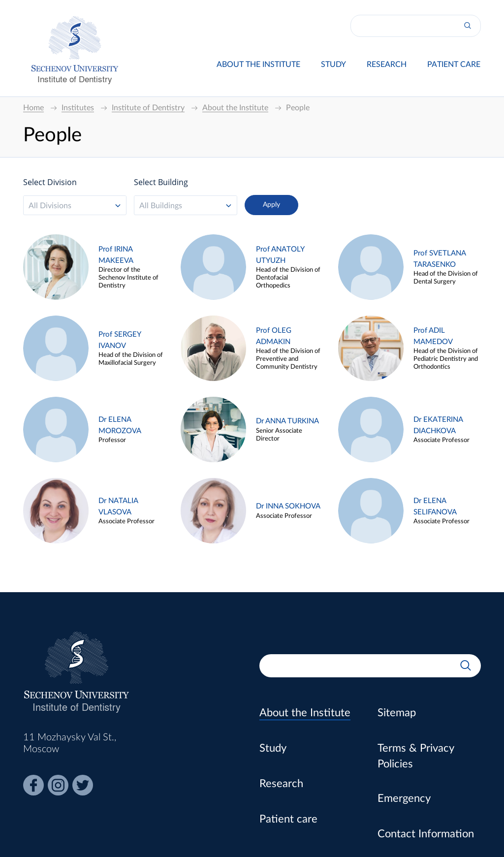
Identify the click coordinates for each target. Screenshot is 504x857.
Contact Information (426, 834)
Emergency (404, 798)
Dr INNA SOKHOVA (288, 506)
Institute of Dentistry (75, 79)
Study (333, 64)
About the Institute (258, 64)
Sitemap (397, 713)
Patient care (454, 64)
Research (387, 64)
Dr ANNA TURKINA (287, 421)
